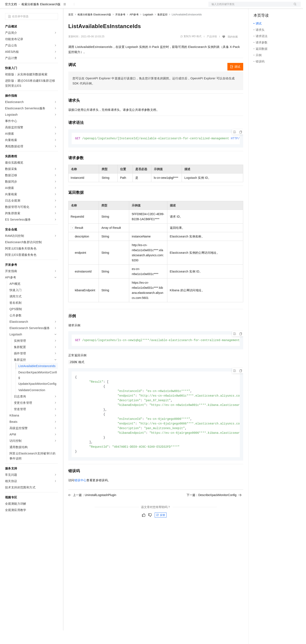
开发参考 (120, 28)
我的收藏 (233, 50)
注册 (278, 7)
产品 (55, 7)
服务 (124, 7)
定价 (91, 7)
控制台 (268, 7)
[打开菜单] (7, 7)
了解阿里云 (139, 7)
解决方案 (68, 7)
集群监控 (162, 28)
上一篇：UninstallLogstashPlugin (92, 512)
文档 (249, 7)
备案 (258, 7)
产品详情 (212, 50)
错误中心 (81, 498)
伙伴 (114, 7)
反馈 (161, 533)
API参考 (134, 28)
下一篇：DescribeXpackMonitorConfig (214, 512)
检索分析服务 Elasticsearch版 (41, 18)
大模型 (43, 7)
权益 (81, 7)
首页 (71, 28)
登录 (294, 7)
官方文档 (11, 18)
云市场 (103, 7)
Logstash (148, 28)
